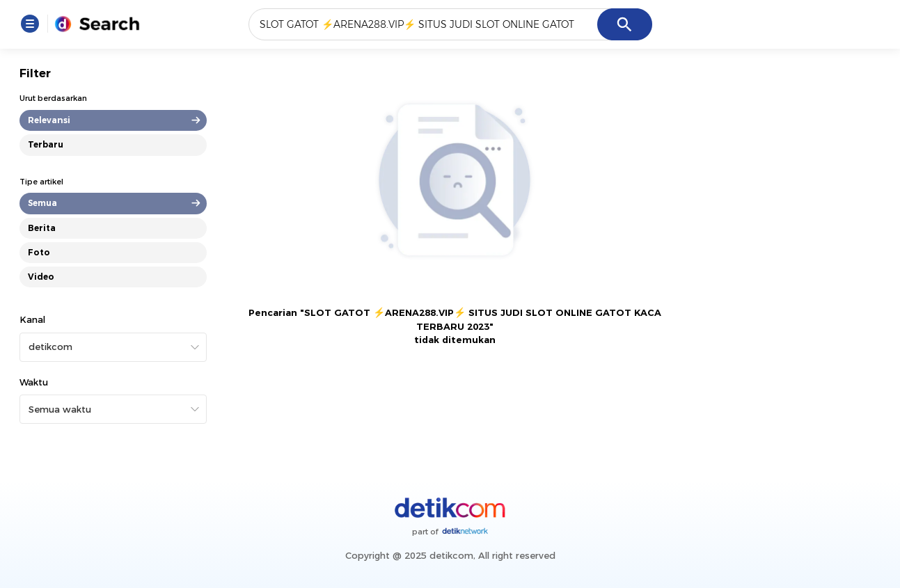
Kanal (32, 319)
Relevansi (49, 120)
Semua (42, 203)
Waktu (34, 382)
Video (41, 277)
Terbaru (46, 144)
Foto (39, 252)
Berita (42, 228)
